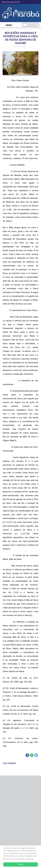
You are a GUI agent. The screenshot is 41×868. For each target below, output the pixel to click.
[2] (32, 374)
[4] (9, 549)
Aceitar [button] (20, 864)
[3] (15, 440)
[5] (31, 615)
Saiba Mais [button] (30, 859)
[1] (11, 221)
